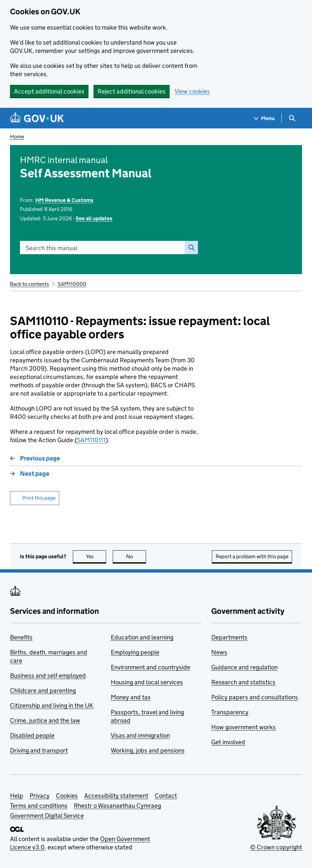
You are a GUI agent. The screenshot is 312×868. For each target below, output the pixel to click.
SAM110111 (91, 440)
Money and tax (131, 697)
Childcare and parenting (43, 691)
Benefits (21, 637)
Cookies (67, 796)
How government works (243, 727)
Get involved (228, 742)
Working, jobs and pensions (148, 750)
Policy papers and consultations (255, 697)
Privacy (40, 796)
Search (190, 248)
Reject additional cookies (132, 91)
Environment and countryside (151, 667)
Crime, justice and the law (45, 720)
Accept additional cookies (49, 91)
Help (17, 796)
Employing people (135, 652)
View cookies (192, 91)
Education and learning (142, 637)
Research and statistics (243, 682)
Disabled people (32, 735)
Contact (166, 796)
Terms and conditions (39, 806)
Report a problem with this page (252, 556)
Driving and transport (39, 750)
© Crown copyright (276, 847)
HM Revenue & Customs (64, 200)
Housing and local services (147, 682)
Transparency (230, 712)
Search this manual (52, 248)
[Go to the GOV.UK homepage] (37, 118)
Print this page (39, 498)
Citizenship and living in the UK (52, 705)
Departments (229, 637)
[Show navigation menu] (264, 118)
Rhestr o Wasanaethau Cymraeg (117, 806)
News (219, 652)
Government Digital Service (47, 816)
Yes (96, 556)
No (136, 556)
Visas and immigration (140, 735)
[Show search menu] (292, 118)
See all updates (94, 218)
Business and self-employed (48, 676)
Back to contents (29, 284)
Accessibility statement (116, 796)
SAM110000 (72, 284)
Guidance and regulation (244, 667)
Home (17, 137)
